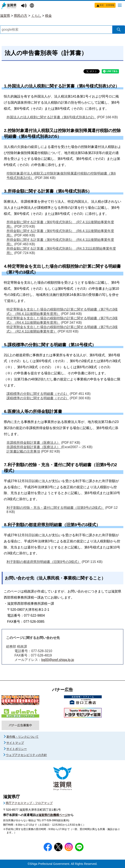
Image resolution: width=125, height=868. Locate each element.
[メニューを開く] (120, 5)
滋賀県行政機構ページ (53, 815)
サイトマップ (15, 743)
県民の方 (21, 16)
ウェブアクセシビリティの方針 (26, 755)
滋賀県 (5, 16)
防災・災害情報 (107, 5)
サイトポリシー (17, 749)
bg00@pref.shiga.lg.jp (58, 660)
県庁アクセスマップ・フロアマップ (29, 803)
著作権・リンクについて (22, 737)
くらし (36, 16)
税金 (48, 16)
